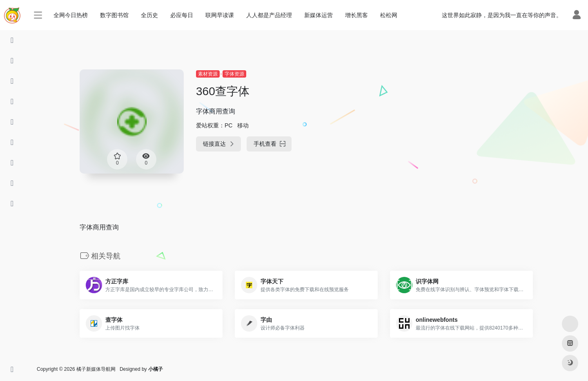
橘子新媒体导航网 (96, 369)
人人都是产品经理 (269, 15)
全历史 (149, 15)
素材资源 (208, 74)
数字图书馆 (114, 15)
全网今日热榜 (71, 15)
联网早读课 (220, 15)
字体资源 (234, 74)
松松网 (389, 15)
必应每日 (182, 15)
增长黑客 (356, 15)
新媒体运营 (318, 15)
